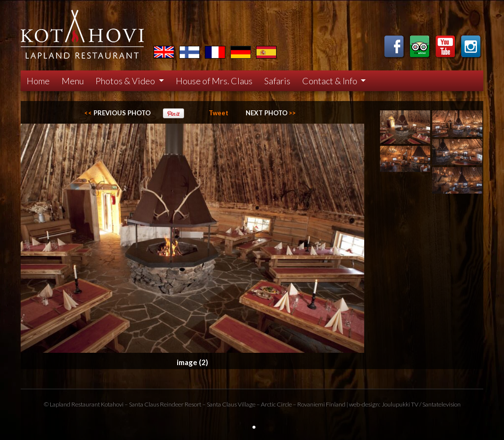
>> (271, 113)
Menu (73, 81)
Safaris (277, 81)
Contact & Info (331, 81)
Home (38, 81)
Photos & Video (126, 81)
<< (117, 113)
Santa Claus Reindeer (156, 404)
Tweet (219, 113)
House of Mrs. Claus (214, 81)
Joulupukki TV (400, 404)
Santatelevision (441, 404)
